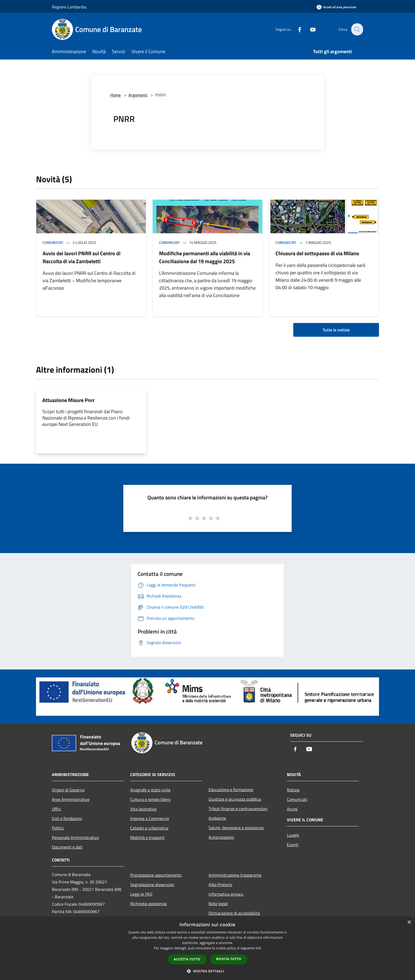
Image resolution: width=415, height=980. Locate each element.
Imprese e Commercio (150, 818)
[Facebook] (296, 29)
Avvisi (292, 809)
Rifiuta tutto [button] (229, 959)
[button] (207, 971)
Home (115, 95)
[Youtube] (310, 29)
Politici (58, 828)
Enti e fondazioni (67, 818)
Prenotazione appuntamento (156, 875)
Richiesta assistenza (148, 904)
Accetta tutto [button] (187, 959)
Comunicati (53, 242)
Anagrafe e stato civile (150, 790)
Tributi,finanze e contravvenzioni (238, 809)
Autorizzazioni (221, 837)
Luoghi (293, 835)
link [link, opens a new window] (258, 948)
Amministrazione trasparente (235, 875)
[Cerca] (357, 29)
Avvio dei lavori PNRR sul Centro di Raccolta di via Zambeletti (82, 257)
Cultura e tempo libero (150, 799)
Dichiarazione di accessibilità (234, 913)
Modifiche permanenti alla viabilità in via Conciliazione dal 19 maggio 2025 (205, 257)
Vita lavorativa (143, 809)
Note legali (218, 904)
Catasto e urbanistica (149, 828)
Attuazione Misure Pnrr (68, 400)
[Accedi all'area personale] (336, 7)
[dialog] (207, 948)
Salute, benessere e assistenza (236, 828)
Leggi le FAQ (141, 894)
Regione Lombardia (69, 7)
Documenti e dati (67, 847)
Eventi (293, 845)
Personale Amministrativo (75, 837)
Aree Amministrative (71, 799)
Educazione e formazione (231, 790)
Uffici (57, 809)
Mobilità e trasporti (147, 837)
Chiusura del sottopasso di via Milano (317, 253)
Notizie (293, 790)
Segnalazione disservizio (152, 885)
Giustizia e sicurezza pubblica (235, 799)
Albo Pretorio (220, 885)
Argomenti (138, 95)
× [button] (409, 922)
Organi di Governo (68, 790)
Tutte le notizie (336, 330)
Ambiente (217, 818)
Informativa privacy (226, 894)
